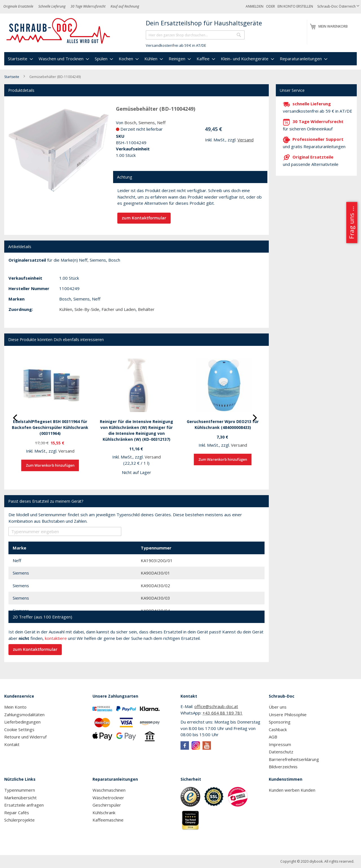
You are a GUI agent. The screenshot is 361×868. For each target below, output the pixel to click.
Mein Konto (15, 707)
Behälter (146, 309)
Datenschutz (281, 752)
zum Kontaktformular (144, 218)
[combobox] (195, 35)
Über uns (278, 707)
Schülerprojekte (19, 820)
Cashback (278, 729)
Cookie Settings (19, 729)
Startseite (12, 77)
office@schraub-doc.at (216, 706)
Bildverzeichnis (283, 767)
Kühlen (66, 309)
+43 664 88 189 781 (223, 713)
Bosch (130, 123)
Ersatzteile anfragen (24, 805)
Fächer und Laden (119, 309)
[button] (338, 7)
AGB (273, 737)
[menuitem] (20, 59)
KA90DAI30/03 (155, 598)
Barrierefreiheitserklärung (294, 759)
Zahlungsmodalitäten (24, 715)
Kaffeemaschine (108, 820)
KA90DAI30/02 (155, 586)
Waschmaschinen (109, 790)
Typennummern (20, 790)
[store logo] (59, 31)
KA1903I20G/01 (157, 560)
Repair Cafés (17, 813)
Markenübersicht (20, 798)
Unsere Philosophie (288, 715)
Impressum (280, 744)
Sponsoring (280, 722)
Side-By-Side (87, 309)
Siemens (147, 123)
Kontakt (12, 744)
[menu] (180, 59)
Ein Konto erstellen (295, 6)
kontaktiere (56, 638)
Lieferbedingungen (22, 722)
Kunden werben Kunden (292, 790)
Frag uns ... (351, 222)
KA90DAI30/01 (155, 573)
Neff (161, 123)
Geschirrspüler (107, 805)
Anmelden (255, 6)
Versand (246, 140)
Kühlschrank (104, 813)
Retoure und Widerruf (25, 737)
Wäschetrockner (108, 798)
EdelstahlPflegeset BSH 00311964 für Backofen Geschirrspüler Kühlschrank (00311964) (50, 427)
